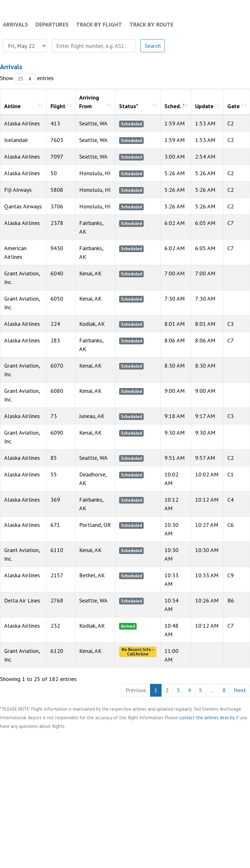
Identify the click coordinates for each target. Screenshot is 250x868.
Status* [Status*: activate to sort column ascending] (129, 106)
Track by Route (151, 24)
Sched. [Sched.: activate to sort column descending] (173, 106)
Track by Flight (99, 24)
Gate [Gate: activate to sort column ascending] (234, 106)
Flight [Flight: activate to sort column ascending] (58, 106)
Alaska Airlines (22, 626)
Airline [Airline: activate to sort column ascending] (12, 106)
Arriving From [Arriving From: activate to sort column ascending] (89, 102)
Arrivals (15, 24)
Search (153, 46)
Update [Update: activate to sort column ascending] (204, 106)
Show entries (27, 79)
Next (240, 690)
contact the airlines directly (207, 718)
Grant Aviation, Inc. (22, 655)
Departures (52, 24)
